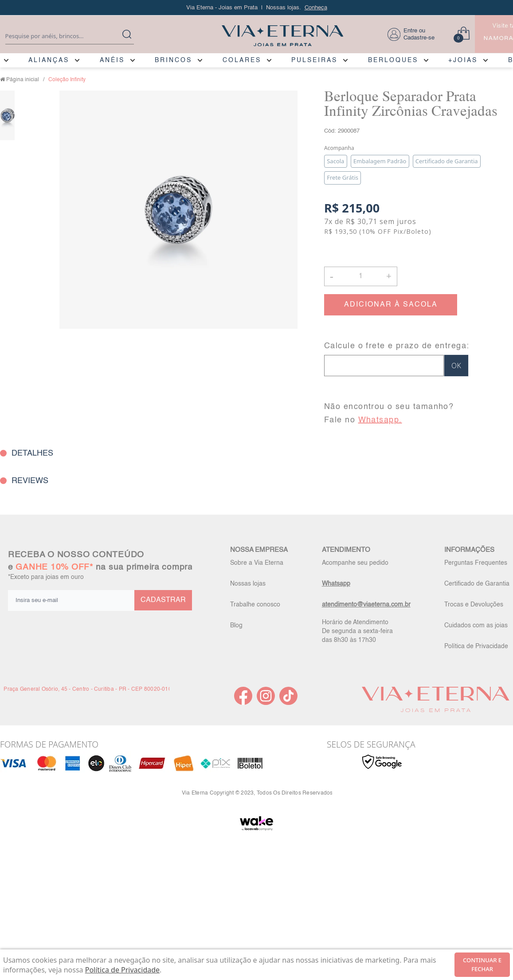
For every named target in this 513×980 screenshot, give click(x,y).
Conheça (316, 8)
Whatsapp (336, 584)
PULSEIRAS (314, 60)
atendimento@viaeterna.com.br (366, 605)
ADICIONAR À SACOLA (391, 305)
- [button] (332, 276)
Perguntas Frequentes (476, 563)
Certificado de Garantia (477, 584)
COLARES (242, 60)
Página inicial (23, 80)
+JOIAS (463, 60)
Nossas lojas (248, 584)
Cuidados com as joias (476, 626)
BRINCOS (173, 60)
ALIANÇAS (49, 60)
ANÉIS (112, 60)
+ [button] (389, 276)
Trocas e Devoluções (474, 605)
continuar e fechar (482, 964)
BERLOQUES (393, 60)
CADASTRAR (163, 600)
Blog (236, 626)
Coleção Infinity (67, 80)
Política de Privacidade (476, 646)
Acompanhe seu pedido (355, 563)
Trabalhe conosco (255, 605)
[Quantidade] (361, 276)
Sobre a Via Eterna (257, 563)
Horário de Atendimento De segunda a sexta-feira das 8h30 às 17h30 (357, 631)
